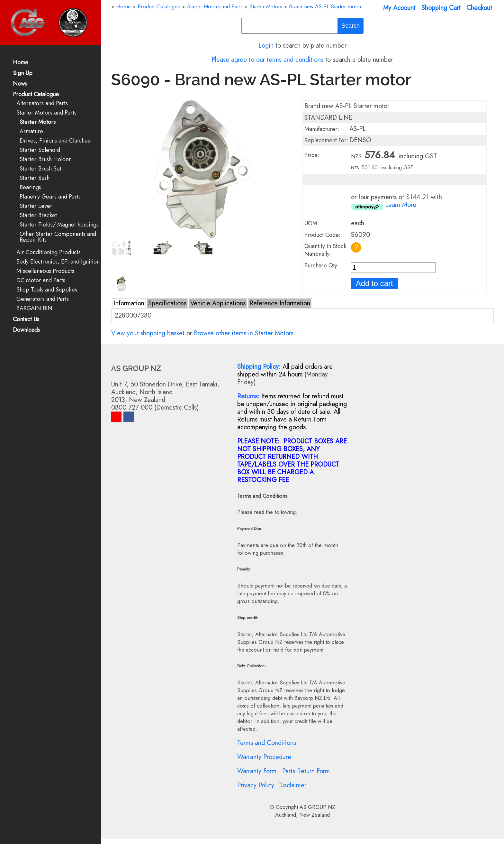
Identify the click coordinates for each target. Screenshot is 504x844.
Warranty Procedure (264, 757)
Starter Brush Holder (45, 159)
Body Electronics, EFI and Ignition (58, 262)
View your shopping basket (148, 333)
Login (266, 46)
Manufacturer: (322, 129)
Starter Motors (38, 122)
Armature (31, 131)
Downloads (26, 330)
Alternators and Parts (42, 103)
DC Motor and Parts (41, 280)
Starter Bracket (38, 215)
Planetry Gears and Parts (50, 197)
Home (21, 63)
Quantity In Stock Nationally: (325, 250)
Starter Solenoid (40, 150)
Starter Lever (36, 206)
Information (129, 303)
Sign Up (23, 74)
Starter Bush (35, 178)
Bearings (30, 187)
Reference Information (280, 303)
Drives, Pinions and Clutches (55, 141)
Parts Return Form (306, 771)
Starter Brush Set (40, 169)
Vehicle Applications (218, 303)
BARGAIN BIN (34, 308)
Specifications (167, 303)
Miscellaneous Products (45, 271)
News (20, 84)
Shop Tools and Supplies (47, 290)
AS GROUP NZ (317, 807)
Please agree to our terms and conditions (267, 60)
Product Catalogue (36, 95)
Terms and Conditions (267, 743)
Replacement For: (326, 140)
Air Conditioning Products (49, 252)
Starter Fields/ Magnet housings (59, 225)
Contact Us (26, 320)
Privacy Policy (256, 785)
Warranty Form (257, 771)
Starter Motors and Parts (46, 113)
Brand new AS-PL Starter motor (325, 6)
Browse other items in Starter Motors (244, 333)
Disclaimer (292, 785)
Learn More (401, 205)
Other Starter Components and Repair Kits (58, 237)
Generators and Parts (43, 299)
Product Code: (322, 235)
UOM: (312, 223)
